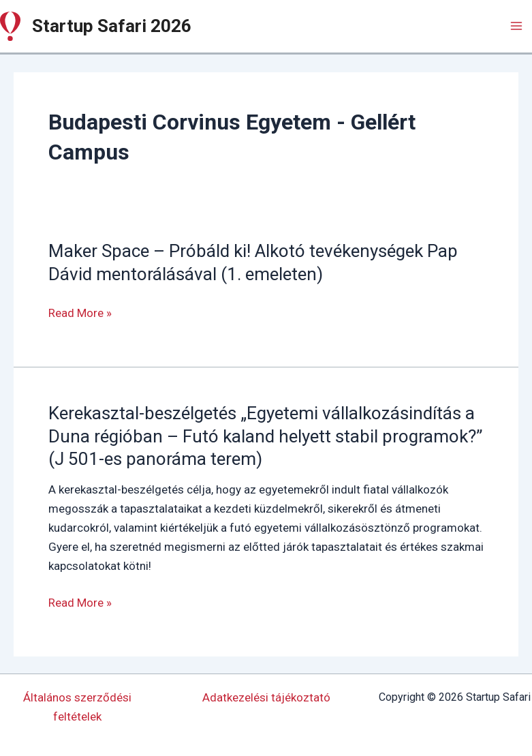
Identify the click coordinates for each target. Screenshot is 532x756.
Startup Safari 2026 (112, 26)
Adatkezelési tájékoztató (266, 697)
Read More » (80, 313)
